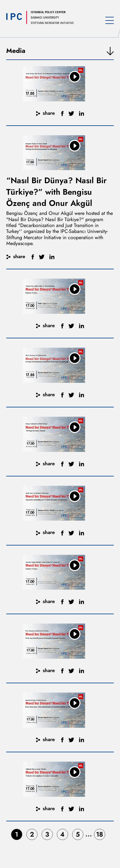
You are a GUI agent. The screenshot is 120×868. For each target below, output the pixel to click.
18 (100, 834)
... (89, 834)
